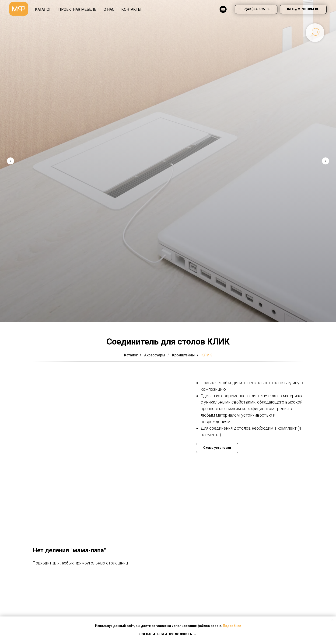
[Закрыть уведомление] (332, 620)
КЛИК (207, 355)
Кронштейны (183, 355)
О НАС (109, 9)
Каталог (131, 355)
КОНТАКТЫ (131, 9)
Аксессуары (155, 355)
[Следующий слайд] (325, 161)
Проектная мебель (77, 9)
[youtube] (223, 9)
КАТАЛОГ (43, 9)
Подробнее (232, 626)
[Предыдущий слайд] (10, 161)
